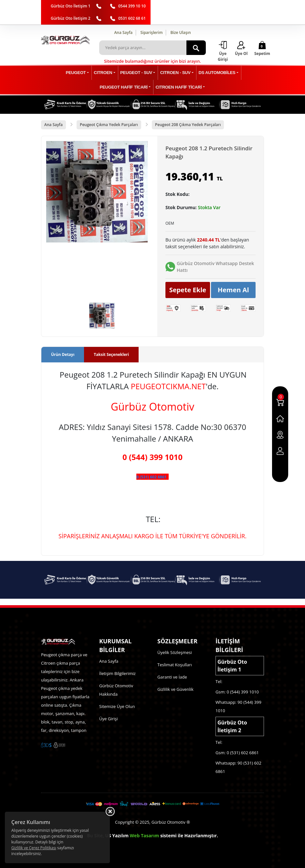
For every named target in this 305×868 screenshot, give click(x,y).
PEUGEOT (79, 73)
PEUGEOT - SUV (137, 73)
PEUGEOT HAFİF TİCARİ (125, 87)
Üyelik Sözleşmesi (175, 652)
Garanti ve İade (172, 677)
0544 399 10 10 (132, 6)
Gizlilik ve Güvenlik (175, 689)
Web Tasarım (145, 836)
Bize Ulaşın (181, 32)
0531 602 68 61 (132, 18)
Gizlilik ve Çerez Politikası (34, 848)
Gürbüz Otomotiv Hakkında (116, 690)
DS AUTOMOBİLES (214, 73)
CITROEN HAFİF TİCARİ (178, 87)
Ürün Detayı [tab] (63, 354)
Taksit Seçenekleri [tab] (111, 354)
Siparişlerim (151, 32)
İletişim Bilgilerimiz (117, 673)
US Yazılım (117, 836)
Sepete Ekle (188, 290)
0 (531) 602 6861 (151, 477)
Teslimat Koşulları (175, 665)
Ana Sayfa (123, 32)
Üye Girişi (108, 719)
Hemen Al (233, 290)
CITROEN (105, 73)
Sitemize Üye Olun (117, 706)
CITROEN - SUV (174, 73)
